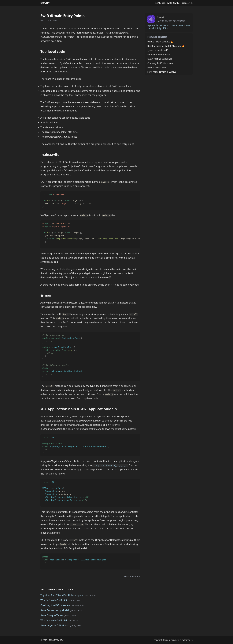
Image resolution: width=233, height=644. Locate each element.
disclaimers (186, 640)
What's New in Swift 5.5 (54, 600)
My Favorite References (159, 55)
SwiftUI (177, 3)
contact (158, 640)
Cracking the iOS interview (55, 605)
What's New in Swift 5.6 (54, 620)
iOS (164, 3)
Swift (169, 3)
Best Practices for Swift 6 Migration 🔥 (166, 46)
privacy (175, 640)
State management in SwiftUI (162, 72)
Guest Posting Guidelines (160, 59)
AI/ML (158, 3)
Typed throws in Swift (158, 50)
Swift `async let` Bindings (55, 625)
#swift (56, 21)
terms (166, 640)
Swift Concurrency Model (55, 610)
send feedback (132, 576)
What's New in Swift (157, 67)
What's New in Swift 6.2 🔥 (160, 42)
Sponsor (186, 3)
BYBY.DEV (45, 3)
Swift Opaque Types (52, 615)
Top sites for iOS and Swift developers (62, 595)
